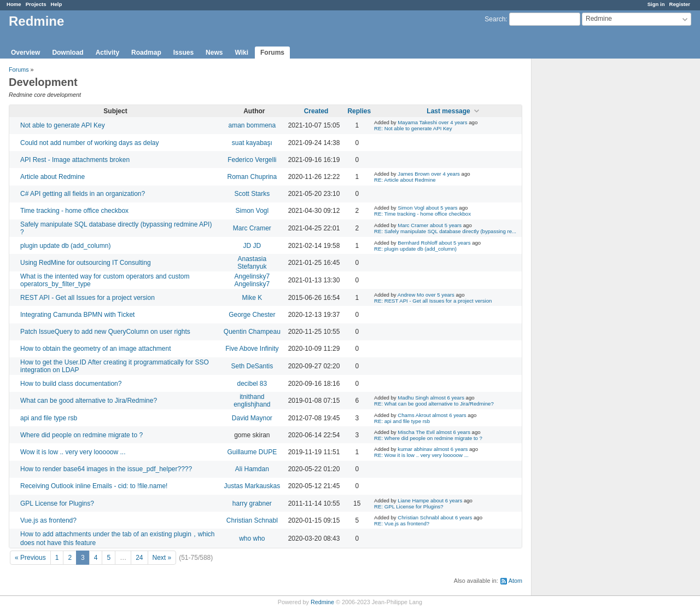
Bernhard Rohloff (417, 243)
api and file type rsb (49, 418)
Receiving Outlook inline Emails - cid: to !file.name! (94, 486)
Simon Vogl (252, 211)
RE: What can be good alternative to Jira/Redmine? (434, 404)
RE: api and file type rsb (402, 421)
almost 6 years (447, 398)
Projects (36, 4)
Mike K (252, 298)
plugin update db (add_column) (65, 246)
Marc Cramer (252, 228)
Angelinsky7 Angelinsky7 (252, 280)
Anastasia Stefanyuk (252, 263)
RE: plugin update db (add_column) (415, 249)
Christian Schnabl (252, 520)
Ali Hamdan (252, 469)
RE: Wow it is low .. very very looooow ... (421, 455)
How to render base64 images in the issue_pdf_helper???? (106, 469)
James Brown (413, 174)
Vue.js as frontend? (48, 520)
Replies (359, 111)
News (214, 53)
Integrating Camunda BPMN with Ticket (77, 315)
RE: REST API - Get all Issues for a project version (433, 301)
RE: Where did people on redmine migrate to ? (428, 438)
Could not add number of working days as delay (89, 143)
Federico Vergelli (252, 160)
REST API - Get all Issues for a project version (87, 298)
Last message (448, 111)
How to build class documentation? (71, 384)
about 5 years (442, 208)
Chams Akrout (414, 415)
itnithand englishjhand (252, 401)
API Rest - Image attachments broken (75, 160)
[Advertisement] (586, 230)
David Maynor (252, 418)
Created (316, 111)
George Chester (252, 315)
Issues (183, 53)
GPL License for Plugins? (57, 503)
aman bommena (252, 125)
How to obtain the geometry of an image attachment (96, 349)
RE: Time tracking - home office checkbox (422, 214)
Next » (162, 558)
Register (680, 4)
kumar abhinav (415, 449)
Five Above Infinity (252, 349)
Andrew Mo (411, 295)
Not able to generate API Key (63, 125)
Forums (272, 53)
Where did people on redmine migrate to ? (81, 435)
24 (139, 558)
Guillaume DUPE (252, 452)
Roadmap (146, 53)
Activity (107, 53)
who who (252, 538)
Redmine (322, 602)
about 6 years (446, 500)
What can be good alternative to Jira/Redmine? (89, 401)
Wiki (241, 53)
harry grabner (252, 503)
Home (14, 4)
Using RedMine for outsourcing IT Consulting (86, 263)
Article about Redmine (52, 177)
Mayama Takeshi (417, 122)
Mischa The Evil (416, 432)
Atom (515, 581)
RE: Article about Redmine (405, 180)
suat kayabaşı (252, 143)
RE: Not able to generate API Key (413, 128)
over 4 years (453, 122)
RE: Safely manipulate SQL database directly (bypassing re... (445, 231)
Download (68, 53)
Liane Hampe (413, 500)
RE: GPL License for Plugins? (409, 506)
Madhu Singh (413, 398)
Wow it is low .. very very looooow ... (73, 452)
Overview (25, 53)
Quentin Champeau (252, 332)
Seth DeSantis (252, 366)
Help (57, 4)
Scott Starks (252, 194)
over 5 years (440, 295)
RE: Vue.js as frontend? (402, 523)
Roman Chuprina (252, 177)
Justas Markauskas (252, 486)
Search (495, 19)
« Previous (30, 558)
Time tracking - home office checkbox (74, 211)
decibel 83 (252, 384)
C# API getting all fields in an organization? (83, 194)
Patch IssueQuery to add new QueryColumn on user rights (105, 332)
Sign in (656, 4)
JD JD (252, 246)
